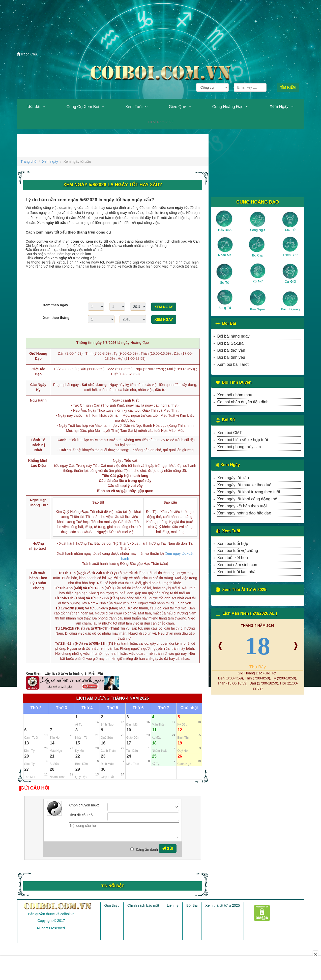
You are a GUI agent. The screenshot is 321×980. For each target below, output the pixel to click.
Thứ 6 (138, 708)
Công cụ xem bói (83, 107)
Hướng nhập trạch (38, 546)
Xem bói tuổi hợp (233, 544)
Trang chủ (29, 161)
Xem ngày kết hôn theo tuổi (242, 506)
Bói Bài (34, 106)
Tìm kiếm (288, 87)
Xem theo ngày (56, 305)
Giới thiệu (112, 905)
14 (52, 743)
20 (27, 756)
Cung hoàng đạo (228, 107)
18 (154, 743)
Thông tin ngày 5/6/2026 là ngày (113, 343)
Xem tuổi (134, 107)
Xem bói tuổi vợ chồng (238, 551)
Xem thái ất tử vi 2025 (223, 905)
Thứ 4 (87, 708)
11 (154, 730)
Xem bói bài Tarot (233, 364)
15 (78, 743)
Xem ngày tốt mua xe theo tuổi (245, 485)
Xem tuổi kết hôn (233, 558)
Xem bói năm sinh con (237, 565)
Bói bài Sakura (230, 343)
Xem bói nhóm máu (235, 395)
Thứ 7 (164, 708)
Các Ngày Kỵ (38, 387)
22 (78, 756)
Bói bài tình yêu (231, 357)
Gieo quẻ (177, 107)
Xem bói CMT (230, 433)
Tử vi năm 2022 (160, 122)
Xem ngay (164, 307)
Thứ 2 (36, 708)
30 (103, 769)
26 (180, 756)
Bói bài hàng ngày (234, 336)
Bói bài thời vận (231, 350)
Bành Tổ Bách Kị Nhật (38, 445)
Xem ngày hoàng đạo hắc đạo (244, 513)
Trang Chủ (27, 54)
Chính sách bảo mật (143, 905)
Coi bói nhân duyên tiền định (243, 402)
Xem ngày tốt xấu (233, 478)
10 (129, 730)
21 (52, 756)
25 (154, 756)
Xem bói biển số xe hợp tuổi (243, 440)
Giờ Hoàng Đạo (38, 356)
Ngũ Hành (38, 400)
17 (129, 743)
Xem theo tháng (56, 318)
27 (27, 769)
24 (129, 756)
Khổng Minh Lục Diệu (38, 463)
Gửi (168, 848)
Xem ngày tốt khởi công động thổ (247, 499)
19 (180, 743)
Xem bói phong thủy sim (239, 447)
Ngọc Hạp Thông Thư (38, 503)
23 (103, 756)
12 (180, 730)
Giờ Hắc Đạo (38, 372)
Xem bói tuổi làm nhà (236, 572)
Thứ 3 (62, 708)
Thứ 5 (113, 708)
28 (52, 769)
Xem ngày (279, 106)
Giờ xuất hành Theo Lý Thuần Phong (38, 580)
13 (27, 743)
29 (78, 769)
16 (103, 743)
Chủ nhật (189, 708)
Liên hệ (173, 905)
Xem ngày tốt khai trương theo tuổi (249, 492)
